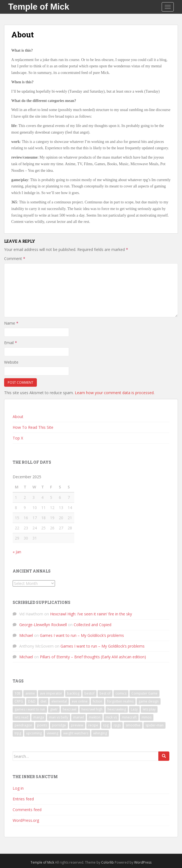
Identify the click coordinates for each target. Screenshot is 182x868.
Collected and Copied (93, 625)
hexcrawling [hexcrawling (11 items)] (117, 709)
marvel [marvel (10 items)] (78, 717)
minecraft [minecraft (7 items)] (129, 717)
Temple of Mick (39, 7)
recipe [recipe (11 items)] (93, 725)
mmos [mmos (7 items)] (147, 717)
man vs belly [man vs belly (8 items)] (59, 717)
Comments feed (27, 810)
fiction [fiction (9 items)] (97, 701)
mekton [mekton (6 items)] (95, 717)
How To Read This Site (33, 427)
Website (11, 362)
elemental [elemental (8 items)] (59, 701)
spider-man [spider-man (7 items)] (155, 725)
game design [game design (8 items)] (149, 701)
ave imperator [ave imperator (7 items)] (51, 693)
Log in (18, 788)
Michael (26, 635)
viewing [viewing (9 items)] (53, 733)
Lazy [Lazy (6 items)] (134, 709)
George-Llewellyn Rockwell (43, 625)
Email (11, 343)
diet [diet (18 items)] (43, 701)
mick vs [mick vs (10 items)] (111, 717)
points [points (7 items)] (42, 725)
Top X (18, 438)
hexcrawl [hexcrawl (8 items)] (70, 709)
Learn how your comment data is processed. (115, 393)
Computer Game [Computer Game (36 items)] (144, 693)
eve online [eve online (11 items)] (80, 701)
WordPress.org (26, 820)
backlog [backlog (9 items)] (73, 693)
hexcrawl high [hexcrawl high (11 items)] (92, 709)
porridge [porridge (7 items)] (59, 725)
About (18, 417)
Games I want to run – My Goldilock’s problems (82, 635)
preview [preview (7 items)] (77, 725)
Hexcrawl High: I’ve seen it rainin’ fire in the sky (91, 614)
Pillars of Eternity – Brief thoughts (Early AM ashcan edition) (93, 657)
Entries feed (23, 799)
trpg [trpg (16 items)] (18, 733)
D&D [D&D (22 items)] (32, 701)
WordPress (143, 862)
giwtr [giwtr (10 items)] (54, 709)
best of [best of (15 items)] (105, 693)
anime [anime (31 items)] (30, 693)
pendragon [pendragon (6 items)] (23, 725)
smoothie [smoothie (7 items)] (133, 725)
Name (11, 323)
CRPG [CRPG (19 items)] (19, 701)
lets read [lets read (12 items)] (21, 717)
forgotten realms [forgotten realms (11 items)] (120, 701)
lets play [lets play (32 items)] (149, 709)
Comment (15, 259)
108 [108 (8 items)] (17, 693)
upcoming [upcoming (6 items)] (34, 733)
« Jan (17, 552)
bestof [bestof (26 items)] (89, 693)
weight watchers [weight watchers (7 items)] (76, 733)
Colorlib (107, 862)
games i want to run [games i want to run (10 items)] (30, 709)
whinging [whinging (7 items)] (100, 733)
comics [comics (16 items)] (121, 693)
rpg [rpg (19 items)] (106, 725)
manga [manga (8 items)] (39, 717)
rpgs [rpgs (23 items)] (117, 725)
